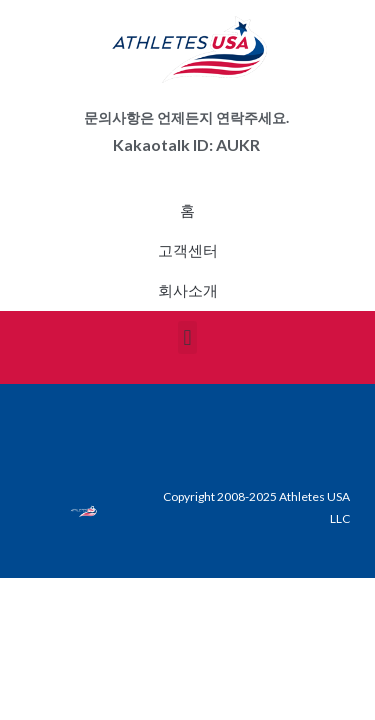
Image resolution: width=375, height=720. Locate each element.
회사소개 (188, 291)
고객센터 (188, 251)
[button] (187, 337)
